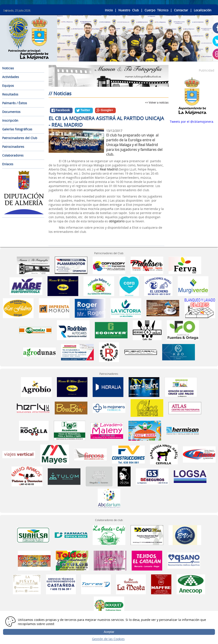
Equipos (8, 86)
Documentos (11, 112)
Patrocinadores (13, 147)
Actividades (11, 77)
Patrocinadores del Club (20, 138)
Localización (203, 10)
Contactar (181, 10)
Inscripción (10, 120)
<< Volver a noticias (157, 103)
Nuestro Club (129, 10)
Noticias (8, 68)
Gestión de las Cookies (108, 639)
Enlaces (8, 164)
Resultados (10, 94)
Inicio (109, 10)
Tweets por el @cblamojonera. (192, 122)
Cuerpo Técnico (156, 10)
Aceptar (109, 632)
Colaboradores (13, 155)
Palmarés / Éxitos (15, 103)
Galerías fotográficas (17, 129)
